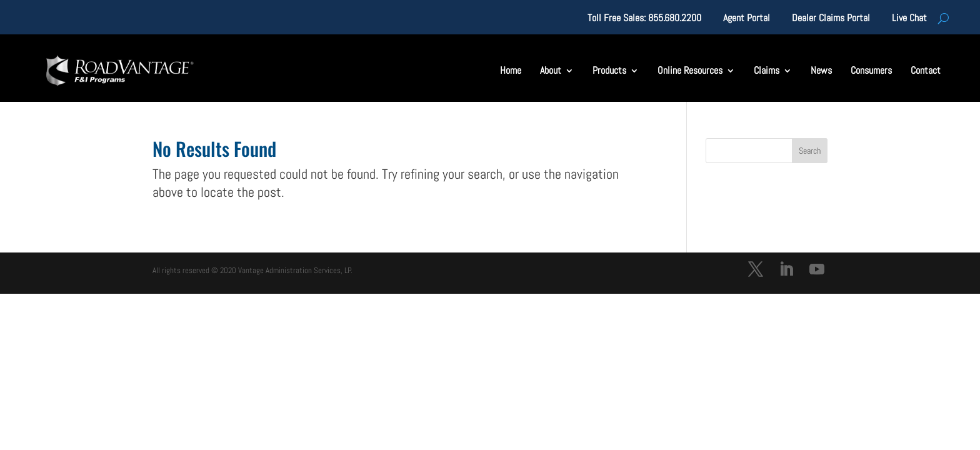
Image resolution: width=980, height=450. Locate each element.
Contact (926, 70)
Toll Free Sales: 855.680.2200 (644, 19)
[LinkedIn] (786, 271)
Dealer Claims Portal (831, 19)
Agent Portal (747, 19)
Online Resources (690, 70)
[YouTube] (817, 271)
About (551, 70)
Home (511, 70)
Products (609, 70)
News (821, 70)
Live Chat (909, 19)
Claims (767, 70)
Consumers (871, 70)
